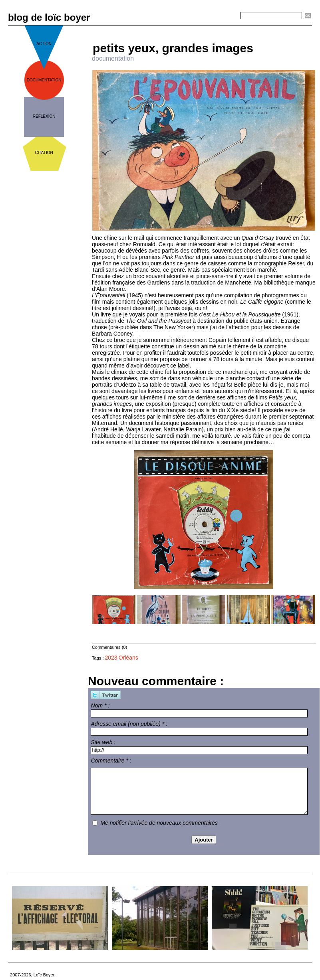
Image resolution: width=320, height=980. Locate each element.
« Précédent (181, 29)
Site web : (103, 742)
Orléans (128, 658)
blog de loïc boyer (49, 17)
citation (44, 153)
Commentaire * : (111, 761)
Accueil (207, 29)
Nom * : (100, 705)
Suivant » (230, 29)
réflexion (44, 116)
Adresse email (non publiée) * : (129, 724)
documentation (44, 80)
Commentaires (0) (109, 647)
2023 (111, 658)
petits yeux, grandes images (173, 48)
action (44, 44)
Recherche (226, 16)
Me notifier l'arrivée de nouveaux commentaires (159, 823)
